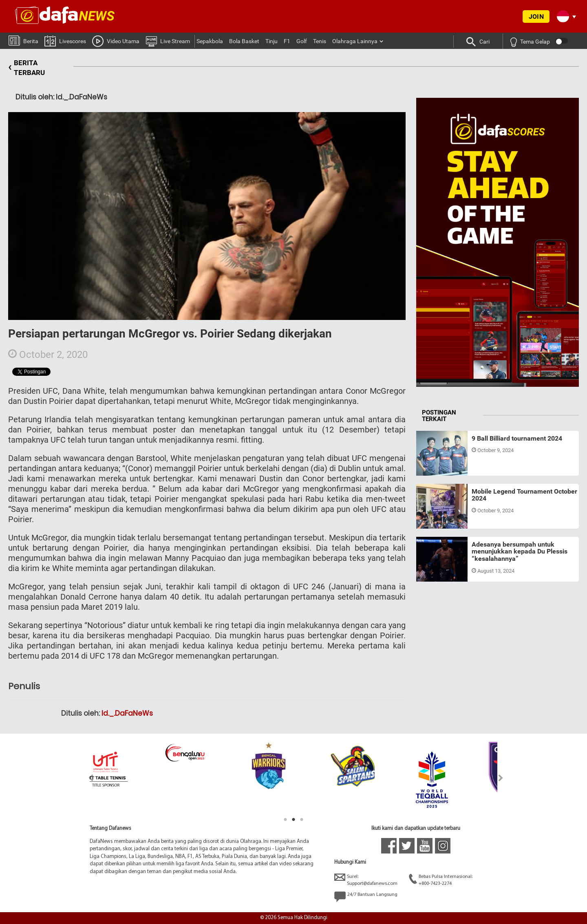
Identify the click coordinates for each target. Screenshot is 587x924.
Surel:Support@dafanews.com (366, 880)
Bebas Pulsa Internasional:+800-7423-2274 (441, 880)
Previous (86, 778)
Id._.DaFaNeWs (127, 713)
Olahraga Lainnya (355, 41)
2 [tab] (293, 820)
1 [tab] (285, 820)
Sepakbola (210, 41)
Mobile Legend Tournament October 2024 (524, 495)
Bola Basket (244, 41)
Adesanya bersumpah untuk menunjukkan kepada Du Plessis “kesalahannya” (520, 551)
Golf (302, 41)
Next (501, 778)
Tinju (271, 41)
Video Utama (116, 41)
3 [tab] (302, 820)
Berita (23, 40)
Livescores (65, 41)
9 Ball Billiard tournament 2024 (517, 438)
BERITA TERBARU (26, 68)
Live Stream (168, 41)
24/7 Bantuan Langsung (366, 897)
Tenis (320, 41)
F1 (287, 41)
